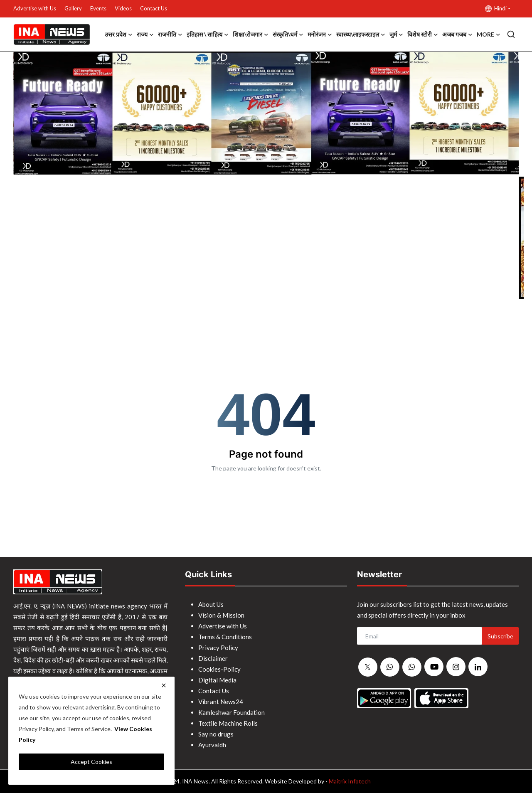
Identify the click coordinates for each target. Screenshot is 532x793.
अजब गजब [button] (457, 34)
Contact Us (154, 8)
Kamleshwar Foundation (232, 712)
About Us (211, 604)
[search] (511, 34)
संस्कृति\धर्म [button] (288, 34)
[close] (164, 685)
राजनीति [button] (170, 34)
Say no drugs (216, 734)
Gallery (73, 8)
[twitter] (368, 667)
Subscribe (500, 636)
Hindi (496, 9)
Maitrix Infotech (350, 781)
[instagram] (456, 667)
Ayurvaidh (212, 745)
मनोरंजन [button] (320, 34)
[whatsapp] (390, 667)
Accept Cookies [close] (91, 762)
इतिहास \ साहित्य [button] (208, 34)
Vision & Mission (221, 615)
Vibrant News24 (221, 702)
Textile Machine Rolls (228, 723)
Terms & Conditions (225, 637)
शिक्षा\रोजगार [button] (251, 34)
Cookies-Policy (219, 669)
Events (98, 8)
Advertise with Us (35, 8)
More (489, 34)
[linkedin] (478, 667)
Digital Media (217, 680)
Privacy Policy (218, 648)
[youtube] (434, 667)
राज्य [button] (145, 34)
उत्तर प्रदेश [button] (119, 34)
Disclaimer (213, 658)
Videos (123, 8)
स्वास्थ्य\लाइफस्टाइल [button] (361, 34)
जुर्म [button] (396, 34)
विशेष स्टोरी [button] (423, 34)
